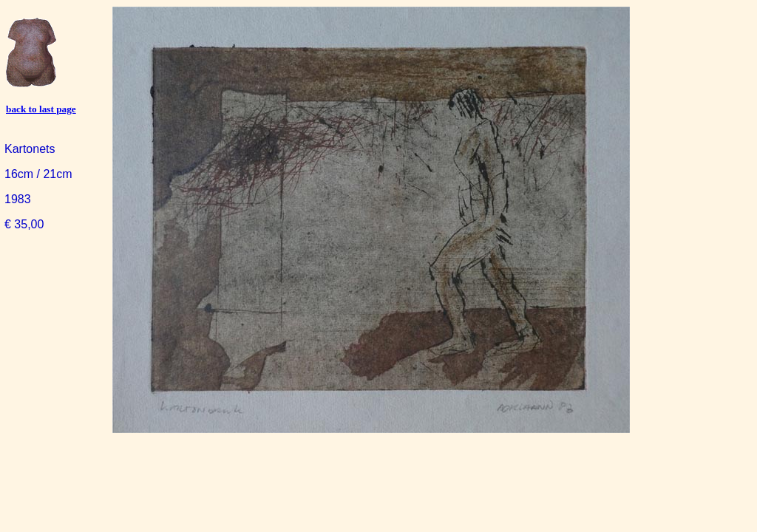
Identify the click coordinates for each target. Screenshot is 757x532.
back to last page (41, 109)
